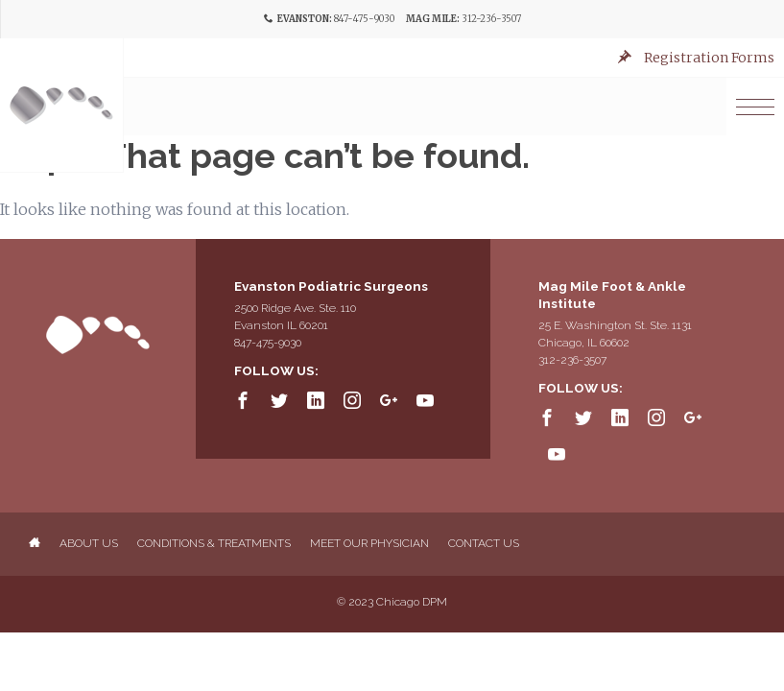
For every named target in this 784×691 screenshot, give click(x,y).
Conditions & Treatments (214, 543)
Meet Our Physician (369, 543)
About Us (89, 543)
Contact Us (484, 543)
